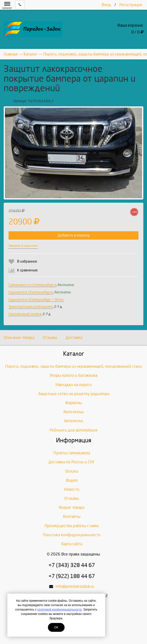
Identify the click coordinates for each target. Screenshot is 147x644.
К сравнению (27, 270)
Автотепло (73, 421)
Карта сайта (72, 544)
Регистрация (131, 5)
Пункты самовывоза (72, 453)
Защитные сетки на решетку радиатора (74, 394)
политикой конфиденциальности (59, 610)
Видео (72, 480)
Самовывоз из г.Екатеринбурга (32, 285)
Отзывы (50, 338)
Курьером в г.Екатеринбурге (31, 292)
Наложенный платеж (25, 314)
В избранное (27, 261)
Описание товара (19, 338)
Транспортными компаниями (31, 307)
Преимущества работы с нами (72, 526)
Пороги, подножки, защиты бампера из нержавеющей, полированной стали (73, 366)
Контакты (72, 516)
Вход (106, 5)
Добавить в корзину (74, 235)
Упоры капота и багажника (73, 375)
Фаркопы (74, 403)
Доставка (74, 338)
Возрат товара (72, 507)
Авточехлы (73, 412)
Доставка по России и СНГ (72, 462)
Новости (72, 489)
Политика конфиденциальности (72, 535)
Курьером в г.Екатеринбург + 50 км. (36, 300)
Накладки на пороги (74, 385)
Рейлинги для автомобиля (73, 430)
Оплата (72, 471)
